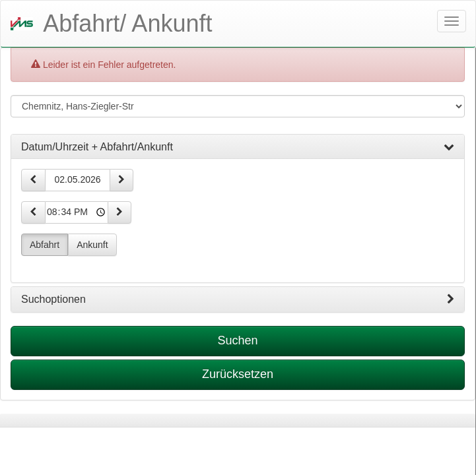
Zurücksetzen (238, 374)
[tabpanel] (238, 421)
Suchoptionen (238, 300)
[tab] (238, 147)
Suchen (237, 340)
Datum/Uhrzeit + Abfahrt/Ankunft (238, 147)
